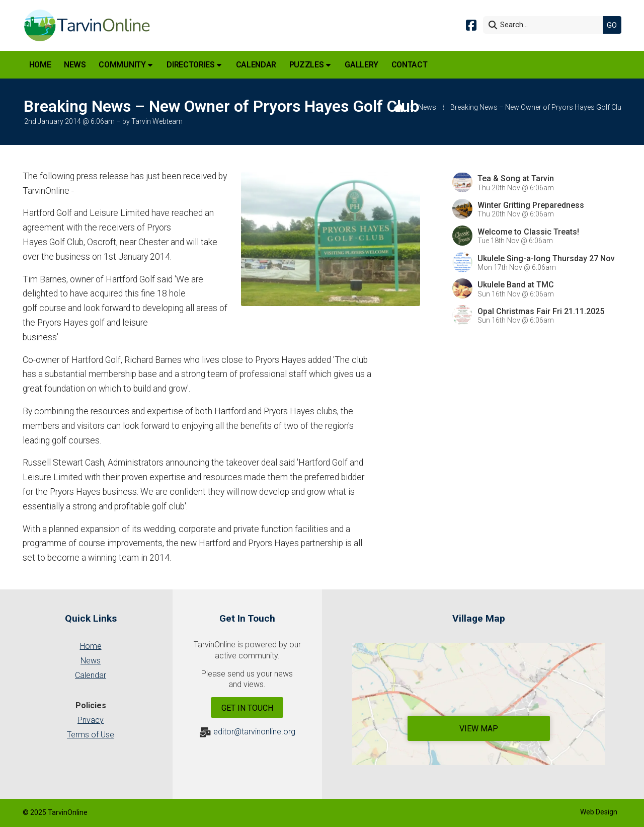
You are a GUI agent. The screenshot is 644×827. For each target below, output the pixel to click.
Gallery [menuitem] (361, 65)
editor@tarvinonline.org (254, 732)
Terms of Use (91, 735)
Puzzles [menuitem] (307, 65)
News (427, 107)
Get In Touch (247, 708)
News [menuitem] (75, 65)
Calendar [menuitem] (256, 65)
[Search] (545, 25)
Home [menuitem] (40, 65)
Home (91, 646)
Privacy (91, 720)
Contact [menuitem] (410, 65)
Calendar (91, 675)
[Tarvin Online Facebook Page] (471, 24)
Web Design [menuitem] (599, 812)
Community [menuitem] (122, 65)
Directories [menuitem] (190, 65)
